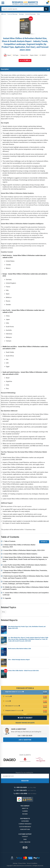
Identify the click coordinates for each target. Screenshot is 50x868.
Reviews (25, 814)
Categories (25, 821)
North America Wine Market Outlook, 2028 (19, 649)
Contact (25, 837)
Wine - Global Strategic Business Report (19, 660)
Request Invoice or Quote (25, 723)
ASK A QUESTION (25, 740)
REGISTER (25, 781)
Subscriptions (25, 829)
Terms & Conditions (32, 863)
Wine (4, 612)
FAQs (25, 839)
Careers (25, 811)
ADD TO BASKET (25, 718)
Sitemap (15, 863)
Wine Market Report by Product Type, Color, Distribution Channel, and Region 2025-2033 (27, 627)
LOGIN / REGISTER (25, 842)
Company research (25, 824)
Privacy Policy (22, 863)
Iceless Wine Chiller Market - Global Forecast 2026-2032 (23, 671)
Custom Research (25, 827)
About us (25, 808)
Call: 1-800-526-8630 (25, 736)
